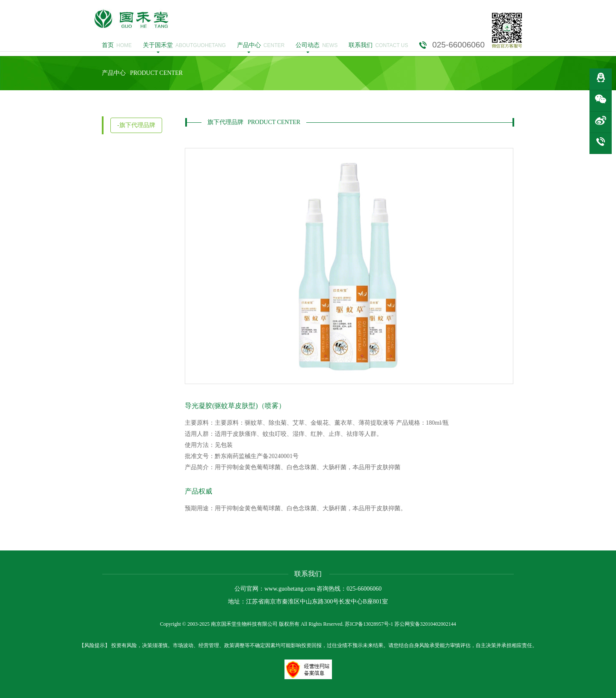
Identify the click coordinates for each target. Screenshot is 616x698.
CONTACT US (378, 45)
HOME (117, 45)
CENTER (261, 45)
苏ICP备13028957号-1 (369, 624)
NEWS (317, 45)
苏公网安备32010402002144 (425, 624)
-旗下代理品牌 (136, 125)
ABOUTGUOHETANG (184, 45)
